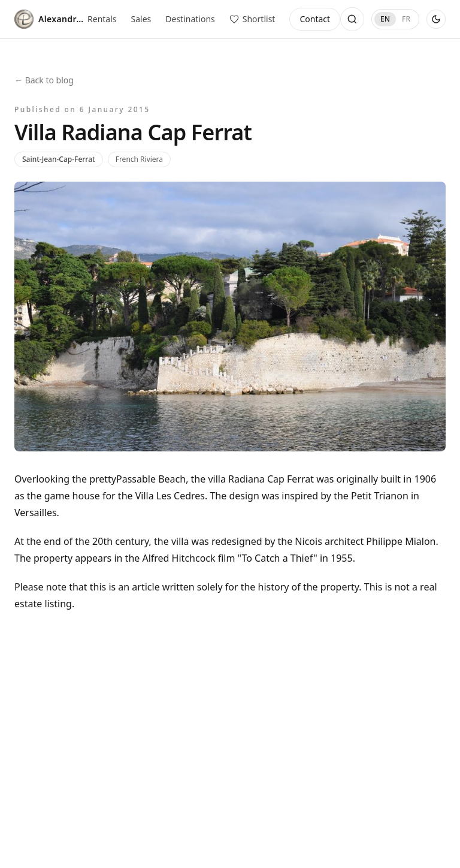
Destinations (190, 19)
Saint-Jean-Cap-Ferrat (59, 159)
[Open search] (352, 19)
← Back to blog (44, 80)
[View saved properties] (252, 19)
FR (406, 19)
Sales (141, 19)
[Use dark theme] (436, 19)
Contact (315, 19)
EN (385, 19)
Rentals (102, 19)
